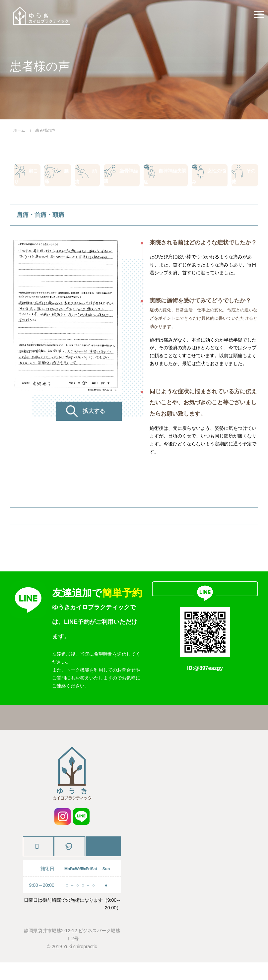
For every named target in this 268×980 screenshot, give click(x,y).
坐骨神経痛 (122, 178)
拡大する (94, 418)
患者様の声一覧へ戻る (134, 524)
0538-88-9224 (38, 864)
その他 (244, 178)
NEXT (189, 524)
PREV (78, 524)
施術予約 (69, 864)
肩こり (27, 178)
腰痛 (58, 178)
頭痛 (89, 178)
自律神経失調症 (166, 178)
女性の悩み (207, 178)
